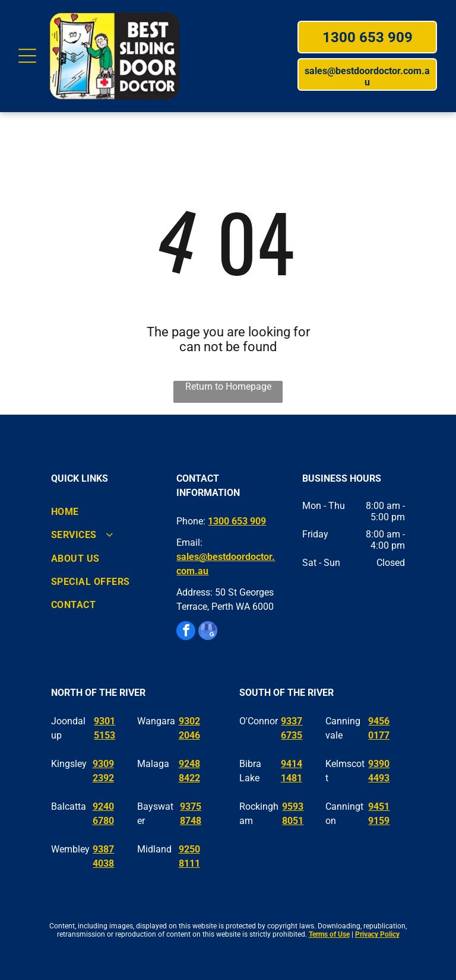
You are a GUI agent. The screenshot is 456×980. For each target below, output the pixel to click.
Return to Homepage (228, 386)
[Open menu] (27, 56)
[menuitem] (102, 512)
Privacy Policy (377, 934)
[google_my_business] (208, 632)
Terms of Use (329, 934)
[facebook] (186, 632)
